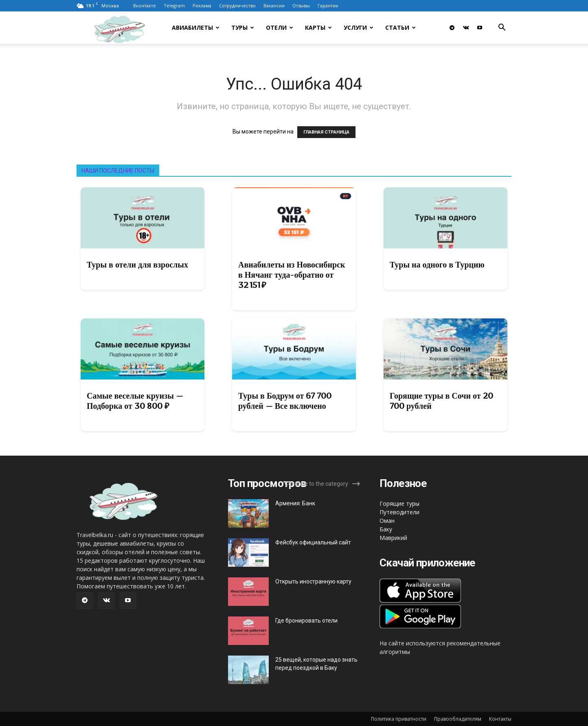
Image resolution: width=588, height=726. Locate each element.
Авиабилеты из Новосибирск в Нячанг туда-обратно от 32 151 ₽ (292, 275)
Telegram (174, 5)
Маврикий (393, 538)
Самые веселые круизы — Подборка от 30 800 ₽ (135, 401)
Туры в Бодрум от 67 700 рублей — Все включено (285, 401)
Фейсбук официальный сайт (313, 542)
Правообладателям (458, 719)
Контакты (500, 719)
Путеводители (399, 512)
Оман (387, 521)
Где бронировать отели (306, 621)
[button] (502, 28)
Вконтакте (145, 5)
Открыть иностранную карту (313, 581)
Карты (318, 27)
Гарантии (328, 5)
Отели (280, 27)
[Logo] (130, 28)
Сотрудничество (237, 5)
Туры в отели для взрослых (137, 265)
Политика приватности (399, 719)
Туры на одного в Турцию (437, 265)
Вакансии (274, 5)
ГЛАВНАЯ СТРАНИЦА (326, 132)
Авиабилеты (196, 27)
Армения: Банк (295, 503)
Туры (243, 27)
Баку (386, 529)
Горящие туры (399, 503)
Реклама (202, 5)
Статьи (400, 27)
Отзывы (301, 5)
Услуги (359, 27)
